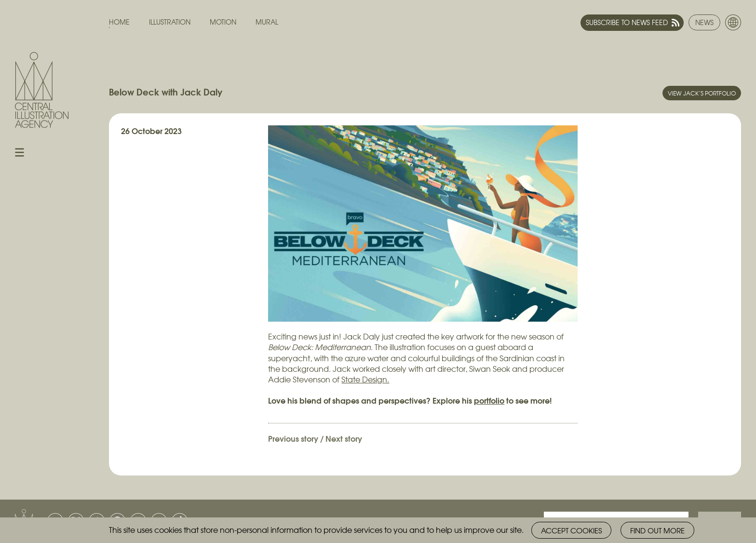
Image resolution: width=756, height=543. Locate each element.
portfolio (489, 400)
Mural (267, 22)
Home (119, 22)
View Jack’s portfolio (702, 93)
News (704, 22)
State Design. (365, 379)
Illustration (170, 22)
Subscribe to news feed (627, 22)
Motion (223, 22)
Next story (344, 438)
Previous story (293, 438)
